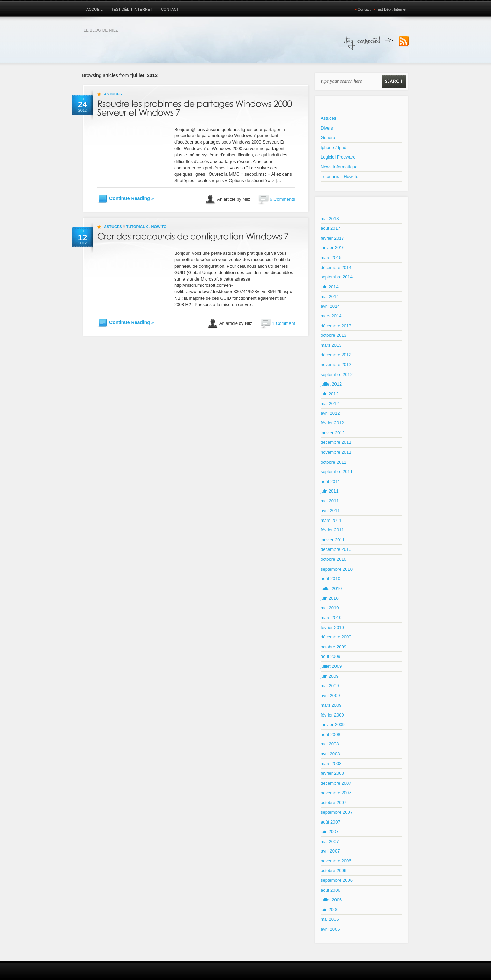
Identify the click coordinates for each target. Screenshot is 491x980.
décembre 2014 (336, 267)
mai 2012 (330, 403)
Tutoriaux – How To (339, 176)
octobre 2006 (333, 870)
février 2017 (332, 238)
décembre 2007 (336, 783)
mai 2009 (330, 686)
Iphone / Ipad (333, 147)
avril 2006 (330, 929)
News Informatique (339, 167)
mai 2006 (330, 919)
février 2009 (332, 715)
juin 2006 (330, 910)
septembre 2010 (337, 569)
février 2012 (332, 423)
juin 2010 (330, 598)
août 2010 (330, 579)
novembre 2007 (336, 793)
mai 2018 (330, 219)
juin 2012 (330, 394)
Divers (327, 128)
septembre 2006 (337, 880)
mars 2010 (331, 617)
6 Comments (282, 199)
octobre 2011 (333, 462)
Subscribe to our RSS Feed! (404, 41)
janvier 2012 (333, 433)
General (328, 138)
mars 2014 (331, 316)
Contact (170, 9)
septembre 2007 (337, 812)
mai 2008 (330, 744)
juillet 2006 (331, 900)
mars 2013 (331, 345)
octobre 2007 (333, 803)
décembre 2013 (336, 326)
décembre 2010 (336, 549)
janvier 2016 (333, 248)
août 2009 (330, 656)
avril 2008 (330, 754)
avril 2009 (330, 696)
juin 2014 (330, 287)
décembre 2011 (336, 442)
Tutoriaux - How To (146, 227)
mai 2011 (330, 501)
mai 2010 (330, 608)
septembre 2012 (337, 374)
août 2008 (330, 734)
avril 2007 (330, 851)
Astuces (113, 94)
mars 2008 (331, 763)
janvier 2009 (333, 725)
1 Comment (284, 323)
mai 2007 (330, 841)
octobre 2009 (333, 647)
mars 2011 (331, 520)
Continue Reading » (131, 198)
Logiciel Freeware (338, 157)
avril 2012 (330, 413)
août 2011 (330, 481)
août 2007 (330, 822)
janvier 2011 (333, 540)
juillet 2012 (331, 384)
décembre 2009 (336, 637)
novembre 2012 (336, 365)
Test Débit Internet (132, 9)
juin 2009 (330, 676)
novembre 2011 (336, 452)
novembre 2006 (336, 861)
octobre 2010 (333, 559)
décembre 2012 (336, 355)
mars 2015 (331, 258)
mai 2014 (330, 296)
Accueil (94, 9)
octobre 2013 (333, 335)
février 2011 (332, 530)
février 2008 (332, 773)
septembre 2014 (337, 277)
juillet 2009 (331, 666)
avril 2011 (330, 510)
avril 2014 (330, 306)
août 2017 (330, 228)
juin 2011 (330, 491)
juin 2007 (330, 832)
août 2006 (330, 890)
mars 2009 (331, 705)
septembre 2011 (337, 472)
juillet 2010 (331, 589)
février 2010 (332, 627)
